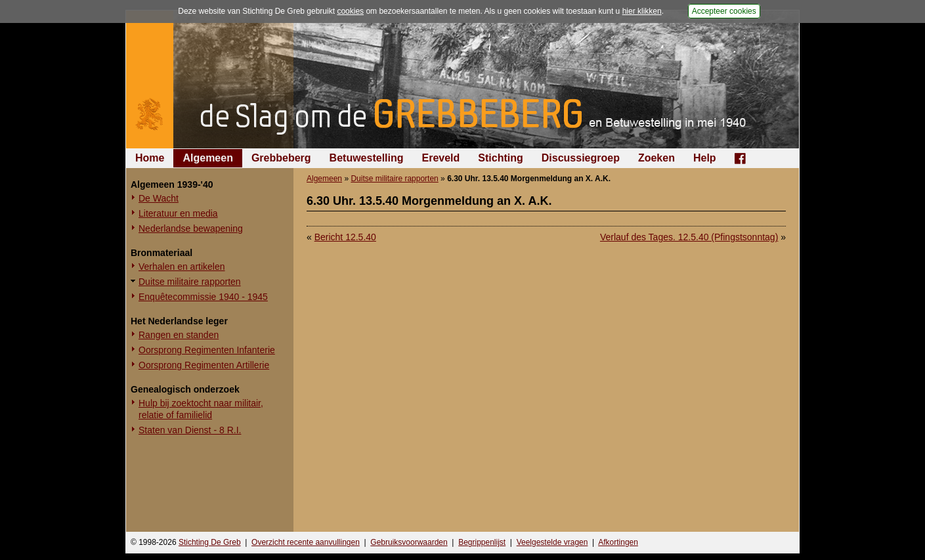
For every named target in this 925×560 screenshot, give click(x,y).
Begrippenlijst (482, 542)
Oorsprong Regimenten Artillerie (204, 365)
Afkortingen (618, 542)
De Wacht (159, 198)
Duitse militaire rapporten (190, 282)
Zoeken (656, 158)
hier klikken (642, 11)
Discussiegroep (581, 158)
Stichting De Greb (210, 542)
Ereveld (441, 158)
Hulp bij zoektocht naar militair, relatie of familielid (201, 409)
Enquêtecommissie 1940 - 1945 (203, 297)
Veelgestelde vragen (552, 542)
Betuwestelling (367, 158)
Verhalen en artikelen (182, 267)
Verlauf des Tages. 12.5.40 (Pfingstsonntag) (689, 237)
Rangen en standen (179, 335)
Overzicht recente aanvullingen (306, 542)
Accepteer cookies (724, 11)
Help (705, 158)
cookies (350, 11)
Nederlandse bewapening (191, 228)
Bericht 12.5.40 (345, 237)
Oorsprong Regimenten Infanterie (207, 350)
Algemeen (207, 158)
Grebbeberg (281, 158)
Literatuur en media (178, 213)
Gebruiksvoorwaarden (409, 542)
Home (150, 158)
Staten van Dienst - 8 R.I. (190, 430)
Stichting (500, 158)
